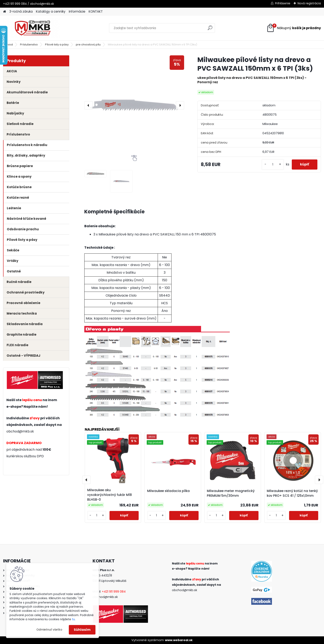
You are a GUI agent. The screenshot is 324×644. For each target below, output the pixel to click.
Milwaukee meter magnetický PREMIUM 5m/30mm (231, 493)
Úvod (9, 45)
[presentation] (88, 105)
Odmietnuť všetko (49, 630)
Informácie (77, 11)
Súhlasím (82, 630)
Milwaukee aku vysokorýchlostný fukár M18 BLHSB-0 (110, 495)
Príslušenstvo (29, 45)
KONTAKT (96, 11)
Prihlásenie (283, 3)
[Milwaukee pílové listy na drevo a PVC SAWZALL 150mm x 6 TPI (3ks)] (134, 105)
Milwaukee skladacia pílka (168, 491)
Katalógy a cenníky (51, 11)
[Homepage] (5, 12)
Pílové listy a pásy (57, 45)
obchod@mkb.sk (20, 431)
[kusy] (273, 165)
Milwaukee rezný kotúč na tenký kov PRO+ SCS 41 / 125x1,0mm (292, 493)
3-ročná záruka (21, 11)
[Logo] (32, 28)
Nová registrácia (309, 3)
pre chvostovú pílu (88, 45)
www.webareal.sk (179, 640)
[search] (210, 29)
